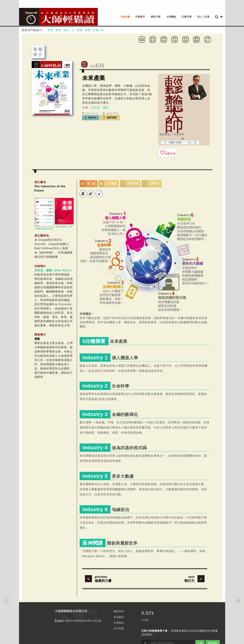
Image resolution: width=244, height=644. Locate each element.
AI (102, 30)
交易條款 (119, 623)
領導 (88, 30)
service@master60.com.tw (83, 621)
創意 (58, 30)
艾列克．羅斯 (100, 108)
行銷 (96, 30)
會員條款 (119, 617)
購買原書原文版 (44, 229)
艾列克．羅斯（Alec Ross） (54, 270)
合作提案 (119, 628)
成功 (66, 30)
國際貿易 (91, 118)
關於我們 (119, 611)
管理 (50, 30)
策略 (80, 30)
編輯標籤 (110, 117)
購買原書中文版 (64, 227)
